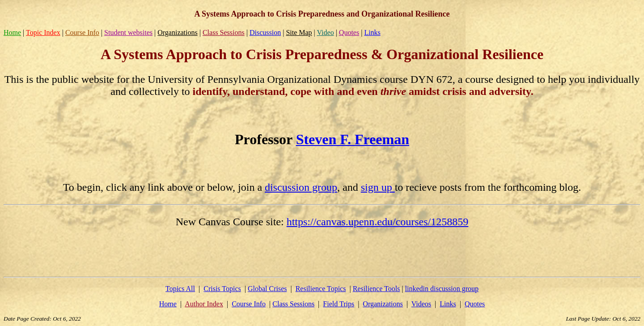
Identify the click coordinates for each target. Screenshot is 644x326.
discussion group (301, 187)
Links (372, 32)
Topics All (180, 289)
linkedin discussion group (442, 289)
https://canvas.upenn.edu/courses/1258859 (378, 222)
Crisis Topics (222, 289)
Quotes (349, 32)
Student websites (128, 32)
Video (326, 32)
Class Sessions (224, 32)
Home (12, 32)
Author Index (204, 304)
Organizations (177, 32)
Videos (421, 304)
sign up (378, 187)
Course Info (82, 32)
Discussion (265, 32)
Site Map (299, 32)
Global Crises (267, 289)
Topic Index (43, 32)
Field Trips (339, 304)
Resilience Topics (321, 289)
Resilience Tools (377, 289)
